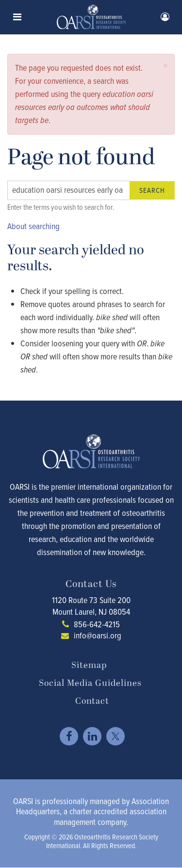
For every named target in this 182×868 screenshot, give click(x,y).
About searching (33, 226)
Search (152, 190)
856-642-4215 (97, 624)
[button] (165, 66)
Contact (92, 701)
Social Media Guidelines (90, 683)
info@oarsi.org (98, 635)
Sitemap (89, 665)
